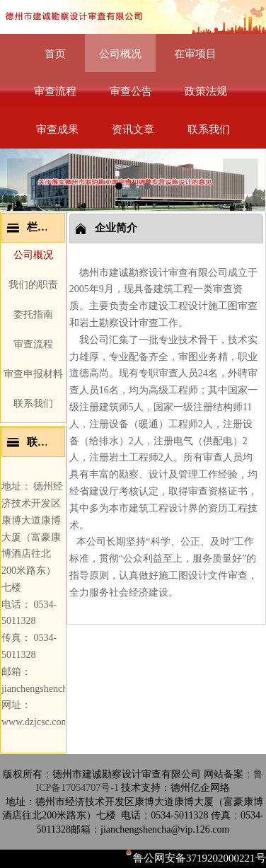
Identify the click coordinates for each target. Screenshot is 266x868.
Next (241, 176)
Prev (25, 176)
